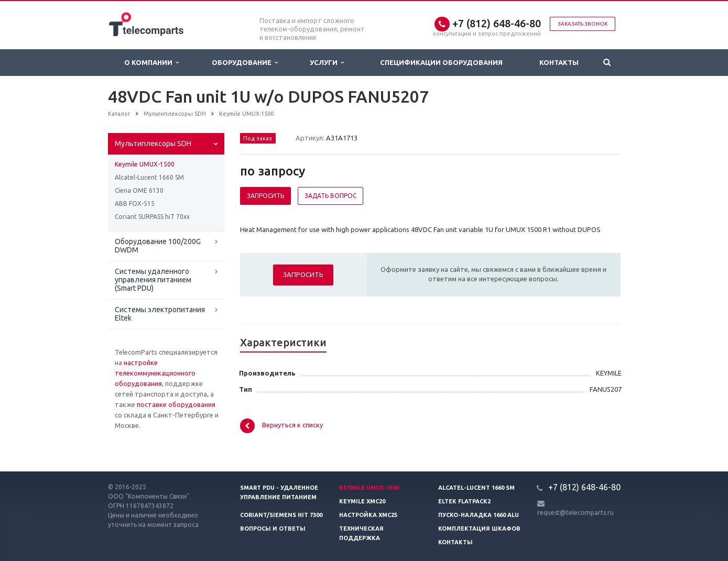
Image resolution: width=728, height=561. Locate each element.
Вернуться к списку (281, 426)
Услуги (327, 63)
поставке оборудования (176, 404)
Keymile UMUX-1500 (145, 164)
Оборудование (245, 63)
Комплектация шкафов (479, 529)
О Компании (151, 63)
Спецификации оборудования (441, 62)
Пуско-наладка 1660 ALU (479, 515)
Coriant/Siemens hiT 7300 (281, 515)
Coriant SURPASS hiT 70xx (152, 217)
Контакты (559, 62)
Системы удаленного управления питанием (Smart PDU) (153, 280)
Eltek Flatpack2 (464, 501)
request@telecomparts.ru (575, 513)
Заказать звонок (583, 24)
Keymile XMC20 (362, 501)
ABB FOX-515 (135, 203)
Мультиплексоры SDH (153, 144)
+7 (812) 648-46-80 (497, 23)
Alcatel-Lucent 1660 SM (149, 177)
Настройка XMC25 (368, 515)
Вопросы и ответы (273, 529)
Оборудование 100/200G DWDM (158, 246)
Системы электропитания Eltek (160, 314)
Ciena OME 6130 (139, 190)
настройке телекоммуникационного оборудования (155, 373)
